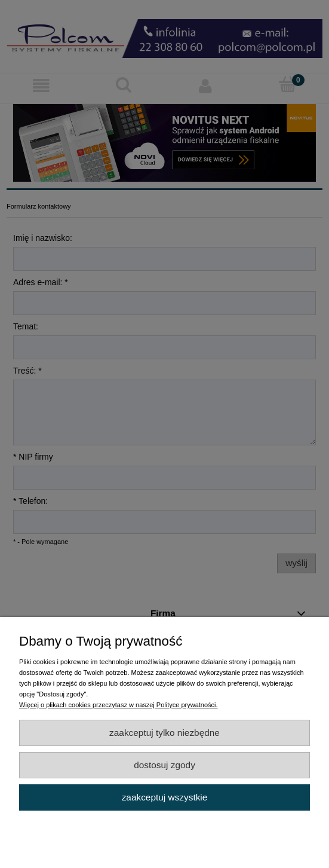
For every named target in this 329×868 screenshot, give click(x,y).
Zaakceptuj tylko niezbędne (164, 733)
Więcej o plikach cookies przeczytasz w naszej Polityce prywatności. (119, 705)
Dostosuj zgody (164, 765)
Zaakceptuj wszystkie (165, 797)
